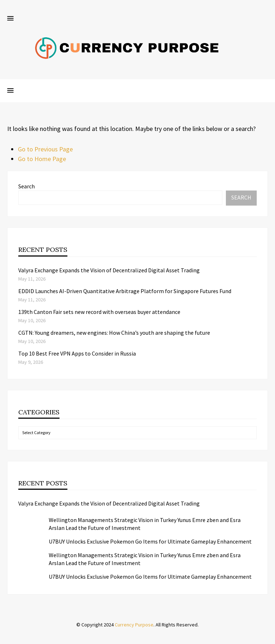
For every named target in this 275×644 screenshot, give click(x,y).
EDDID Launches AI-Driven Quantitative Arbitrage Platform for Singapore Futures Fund (125, 291)
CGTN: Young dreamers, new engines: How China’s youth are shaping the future (114, 333)
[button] (10, 19)
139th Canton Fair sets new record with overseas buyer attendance (99, 312)
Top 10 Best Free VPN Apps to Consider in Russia (77, 353)
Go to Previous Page (45, 149)
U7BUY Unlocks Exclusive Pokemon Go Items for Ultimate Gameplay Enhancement (150, 541)
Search (27, 186)
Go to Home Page (42, 159)
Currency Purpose (134, 625)
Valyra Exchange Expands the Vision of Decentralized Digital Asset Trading (109, 270)
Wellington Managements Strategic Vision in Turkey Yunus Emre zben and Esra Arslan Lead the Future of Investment (145, 524)
